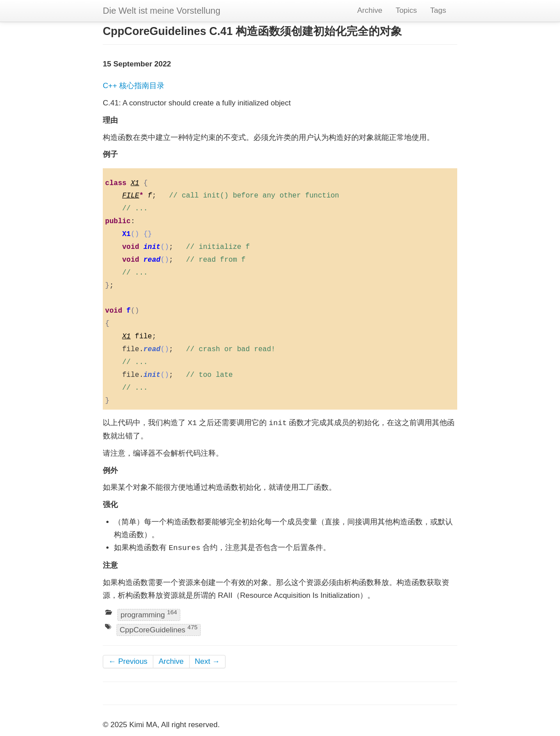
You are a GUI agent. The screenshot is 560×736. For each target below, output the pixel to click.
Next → (208, 661)
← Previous (128, 661)
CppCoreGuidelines (159, 629)
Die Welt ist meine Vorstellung (161, 11)
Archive (370, 10)
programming (149, 614)
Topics (406, 10)
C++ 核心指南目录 (134, 86)
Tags (438, 10)
